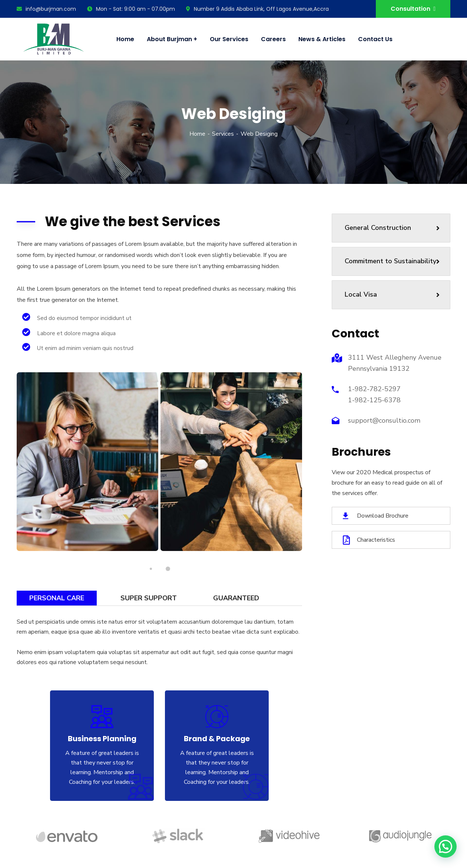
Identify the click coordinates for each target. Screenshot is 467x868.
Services (223, 134)
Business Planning (102, 739)
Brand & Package (217, 739)
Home (197, 134)
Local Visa (392, 294)
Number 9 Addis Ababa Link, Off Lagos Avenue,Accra (257, 9)
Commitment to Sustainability (392, 261)
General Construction (392, 228)
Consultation (413, 9)
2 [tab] (168, 569)
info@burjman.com (46, 9)
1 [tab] (151, 569)
